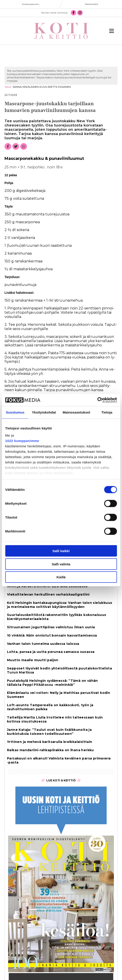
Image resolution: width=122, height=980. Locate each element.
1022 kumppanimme (22, 441)
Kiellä (61, 577)
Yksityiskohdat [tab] (44, 412)
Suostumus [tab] (15, 412)
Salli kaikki (61, 551)
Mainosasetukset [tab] (76, 412)
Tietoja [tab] (107, 412)
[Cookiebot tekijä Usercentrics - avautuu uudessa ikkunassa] (97, 400)
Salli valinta (61, 564)
